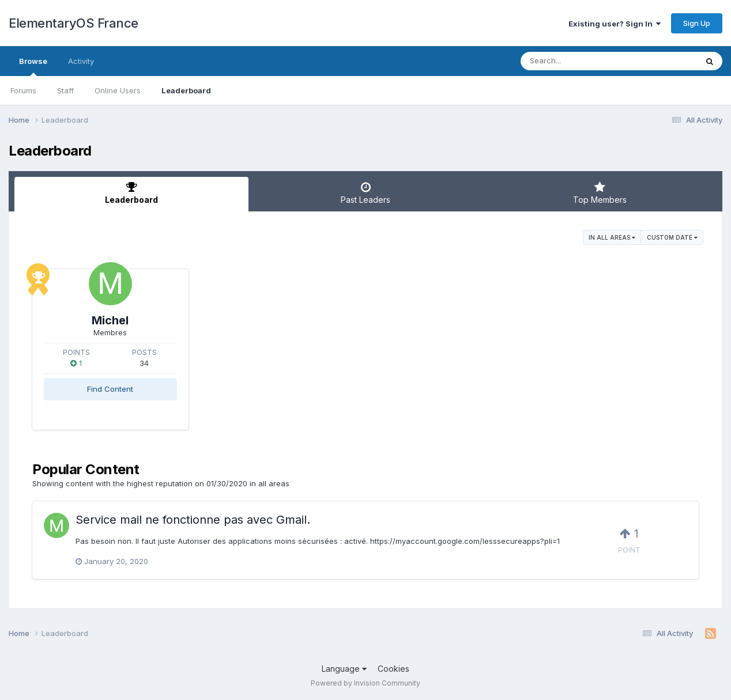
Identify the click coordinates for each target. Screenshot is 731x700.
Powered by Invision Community (365, 683)
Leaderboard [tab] (131, 193)
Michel (110, 320)
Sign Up (697, 23)
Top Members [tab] (600, 193)
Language (344, 669)
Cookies (393, 669)
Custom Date (672, 237)
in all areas (612, 237)
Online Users (118, 90)
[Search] (577, 61)
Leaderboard (186, 90)
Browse (33, 66)
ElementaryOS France (74, 23)
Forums (23, 90)
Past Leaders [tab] (365, 193)
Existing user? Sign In (615, 24)
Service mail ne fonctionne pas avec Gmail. (193, 520)
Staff (65, 90)
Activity (81, 61)
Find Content (110, 389)
